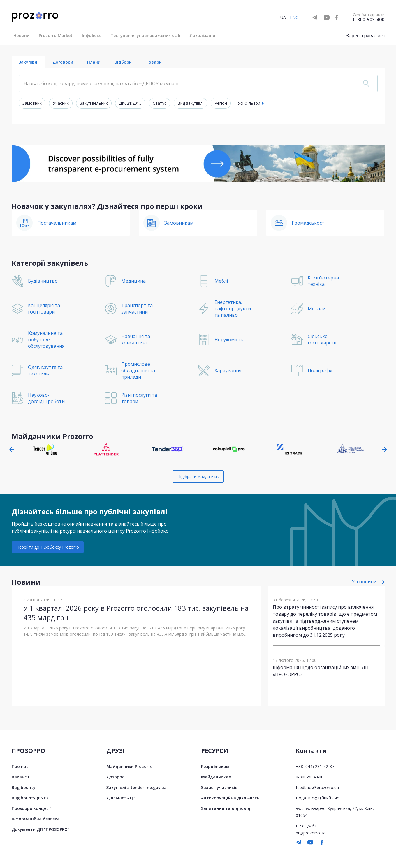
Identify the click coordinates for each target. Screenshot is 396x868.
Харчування (228, 370)
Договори (63, 62)
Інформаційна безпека (36, 819)
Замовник (32, 103)
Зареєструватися (365, 36)
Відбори (123, 62)
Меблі (221, 281)
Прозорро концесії (31, 808)
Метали (317, 309)
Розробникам (215, 766)
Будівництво (43, 281)
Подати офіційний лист (318, 798)
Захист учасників (219, 787)
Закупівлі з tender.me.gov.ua (137, 787)
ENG (294, 17)
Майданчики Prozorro (130, 766)
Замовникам (179, 223)
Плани (94, 62)
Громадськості (309, 223)
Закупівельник (94, 103)
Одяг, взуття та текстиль (45, 370)
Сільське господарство (324, 339)
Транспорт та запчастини (137, 309)
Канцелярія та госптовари (44, 309)
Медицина (133, 281)
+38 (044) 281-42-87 (315, 766)
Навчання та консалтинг (136, 339)
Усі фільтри (249, 103)
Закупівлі (29, 62)
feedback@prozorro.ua (317, 787)
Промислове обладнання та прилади (138, 370)
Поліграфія (320, 370)
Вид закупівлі (190, 103)
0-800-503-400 (369, 20)
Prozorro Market (56, 35)
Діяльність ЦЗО (123, 798)
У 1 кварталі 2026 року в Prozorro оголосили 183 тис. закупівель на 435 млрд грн (136, 612)
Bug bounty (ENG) (30, 798)
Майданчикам (216, 777)
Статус (160, 103)
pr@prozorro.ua (311, 833)
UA (283, 17)
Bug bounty (24, 787)
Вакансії (20, 777)
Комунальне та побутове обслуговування (46, 339)
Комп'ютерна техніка (323, 281)
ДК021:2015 (130, 103)
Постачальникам (57, 223)
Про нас (20, 766)
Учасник (61, 103)
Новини (21, 35)
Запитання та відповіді (226, 808)
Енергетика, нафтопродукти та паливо (233, 309)
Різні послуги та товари (139, 398)
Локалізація (202, 35)
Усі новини (364, 582)
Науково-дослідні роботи (46, 398)
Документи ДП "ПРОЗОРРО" (41, 829)
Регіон (221, 103)
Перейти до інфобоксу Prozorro (48, 547)
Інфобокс (91, 35)
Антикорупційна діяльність (230, 798)
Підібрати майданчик (198, 476)
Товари (154, 62)
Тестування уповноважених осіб (145, 35)
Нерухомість (229, 339)
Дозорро (116, 777)
